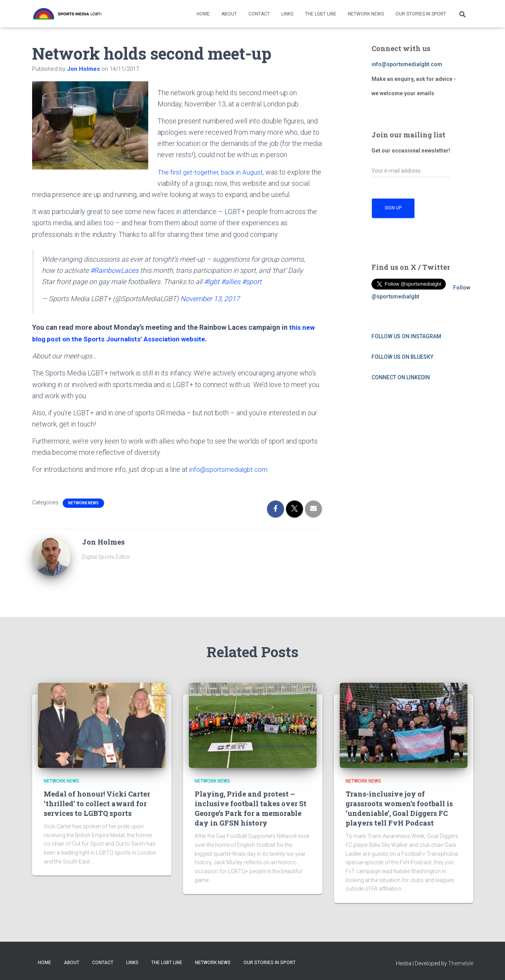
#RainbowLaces (114, 270)
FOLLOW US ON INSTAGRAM (406, 336)
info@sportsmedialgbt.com (230, 469)
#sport (252, 281)
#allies (231, 281)
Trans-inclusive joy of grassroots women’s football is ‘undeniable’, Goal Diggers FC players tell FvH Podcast (399, 808)
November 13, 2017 (210, 299)
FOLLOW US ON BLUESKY (402, 357)
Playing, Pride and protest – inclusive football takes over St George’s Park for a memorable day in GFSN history (251, 808)
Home (203, 14)
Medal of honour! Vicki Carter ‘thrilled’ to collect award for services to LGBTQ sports (97, 803)
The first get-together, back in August (212, 172)
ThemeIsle (461, 963)
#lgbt (212, 281)
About (229, 14)
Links (287, 14)
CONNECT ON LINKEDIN (401, 377)
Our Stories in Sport (421, 14)
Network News (366, 14)
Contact (259, 14)
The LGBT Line (321, 14)
